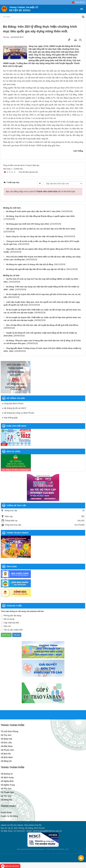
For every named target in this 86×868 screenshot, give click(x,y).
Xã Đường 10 (7, 774)
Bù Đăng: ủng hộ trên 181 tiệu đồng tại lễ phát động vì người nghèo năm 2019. (41, 216)
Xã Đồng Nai (6, 800)
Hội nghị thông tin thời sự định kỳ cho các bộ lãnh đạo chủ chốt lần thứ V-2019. (41, 229)
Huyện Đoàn (6, 812)
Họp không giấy (11, 418)
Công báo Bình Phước (14, 403)
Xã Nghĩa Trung (8, 785)
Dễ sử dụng (8, 619)
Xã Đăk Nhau (7, 746)
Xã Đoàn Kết (6, 739)
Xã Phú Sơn (6, 789)
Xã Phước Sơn (7, 750)
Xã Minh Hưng (7, 777)
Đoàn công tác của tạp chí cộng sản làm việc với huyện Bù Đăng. (35, 236)
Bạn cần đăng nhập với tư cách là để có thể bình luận (41, 191)
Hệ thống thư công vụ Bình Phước (19, 413)
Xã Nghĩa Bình (7, 781)
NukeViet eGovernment (35, 849)
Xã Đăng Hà (6, 761)
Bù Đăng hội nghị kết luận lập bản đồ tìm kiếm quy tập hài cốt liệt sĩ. (36, 269)
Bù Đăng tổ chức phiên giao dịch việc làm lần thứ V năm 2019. (33, 211)
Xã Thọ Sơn (6, 735)
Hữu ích (6, 626)
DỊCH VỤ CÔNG (13, 451)
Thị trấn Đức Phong (9, 731)
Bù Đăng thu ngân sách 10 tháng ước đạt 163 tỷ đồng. (30, 264)
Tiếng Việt (78, 2)
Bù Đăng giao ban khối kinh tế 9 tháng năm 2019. (28, 224)
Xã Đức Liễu (6, 743)
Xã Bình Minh (7, 757)
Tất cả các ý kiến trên (12, 630)
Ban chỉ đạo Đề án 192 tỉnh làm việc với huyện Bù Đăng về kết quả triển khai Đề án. (43, 325)
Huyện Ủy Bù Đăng (9, 816)
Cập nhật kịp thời (10, 623)
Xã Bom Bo (6, 754)
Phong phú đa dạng (11, 616)
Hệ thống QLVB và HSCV (15, 408)
